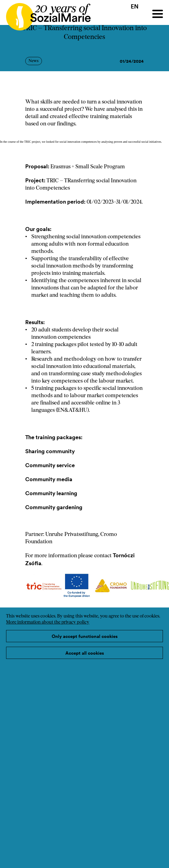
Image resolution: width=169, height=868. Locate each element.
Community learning (51, 493)
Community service (50, 465)
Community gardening (54, 507)
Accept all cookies (85, 653)
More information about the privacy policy (48, 623)
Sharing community (50, 451)
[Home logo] (45, 14)
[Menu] (158, 14)
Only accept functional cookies (85, 636)
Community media (49, 479)
